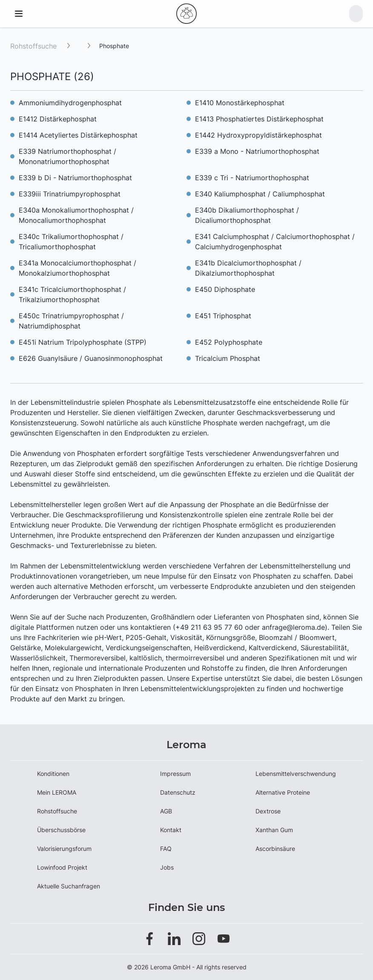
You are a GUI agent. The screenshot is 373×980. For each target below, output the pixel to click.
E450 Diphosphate (225, 289)
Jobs (167, 867)
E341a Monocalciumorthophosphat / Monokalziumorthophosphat (77, 268)
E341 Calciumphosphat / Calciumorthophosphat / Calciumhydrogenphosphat (275, 242)
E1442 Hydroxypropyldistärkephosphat (258, 135)
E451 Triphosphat (223, 316)
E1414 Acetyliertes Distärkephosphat (78, 135)
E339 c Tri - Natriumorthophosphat (252, 178)
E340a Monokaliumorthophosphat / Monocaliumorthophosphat (76, 215)
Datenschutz (178, 792)
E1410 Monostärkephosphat (240, 103)
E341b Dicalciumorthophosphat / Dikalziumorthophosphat (248, 268)
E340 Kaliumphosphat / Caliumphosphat (260, 194)
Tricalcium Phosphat (228, 358)
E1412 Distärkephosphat (58, 119)
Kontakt (171, 830)
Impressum (175, 774)
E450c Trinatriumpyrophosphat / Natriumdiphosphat (71, 321)
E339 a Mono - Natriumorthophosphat (257, 151)
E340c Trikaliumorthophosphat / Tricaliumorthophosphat (71, 242)
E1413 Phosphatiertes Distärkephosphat (259, 119)
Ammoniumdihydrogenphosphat (70, 103)
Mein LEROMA (57, 792)
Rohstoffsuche (33, 46)
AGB (166, 811)
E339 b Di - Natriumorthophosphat (75, 178)
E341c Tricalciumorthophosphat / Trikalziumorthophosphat (72, 294)
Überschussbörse (61, 830)
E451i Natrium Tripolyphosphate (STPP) (83, 342)
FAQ (166, 849)
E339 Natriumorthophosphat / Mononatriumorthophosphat (67, 156)
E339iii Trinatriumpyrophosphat (70, 194)
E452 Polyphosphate (229, 342)
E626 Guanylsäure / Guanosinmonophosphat (91, 358)
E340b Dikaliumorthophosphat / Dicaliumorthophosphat (247, 215)
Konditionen (53, 774)
